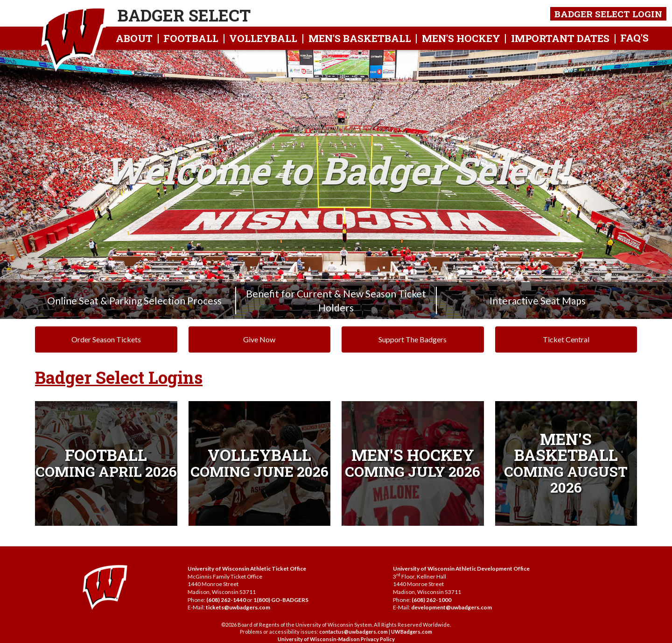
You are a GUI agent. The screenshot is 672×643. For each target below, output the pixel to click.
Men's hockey (461, 38)
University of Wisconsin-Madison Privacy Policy (336, 639)
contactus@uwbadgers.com (353, 632)
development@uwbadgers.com (451, 607)
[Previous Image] (50, 184)
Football (191, 38)
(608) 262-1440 (226, 600)
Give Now (259, 339)
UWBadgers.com (412, 632)
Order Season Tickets (106, 339)
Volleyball (263, 38)
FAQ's (634, 38)
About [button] (134, 38)
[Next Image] (622, 184)
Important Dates (560, 38)
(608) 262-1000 (431, 600)
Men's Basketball (360, 38)
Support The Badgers (413, 339)
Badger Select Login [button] (608, 14)
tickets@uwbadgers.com (238, 607)
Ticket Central (566, 339)
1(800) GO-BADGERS (281, 600)
